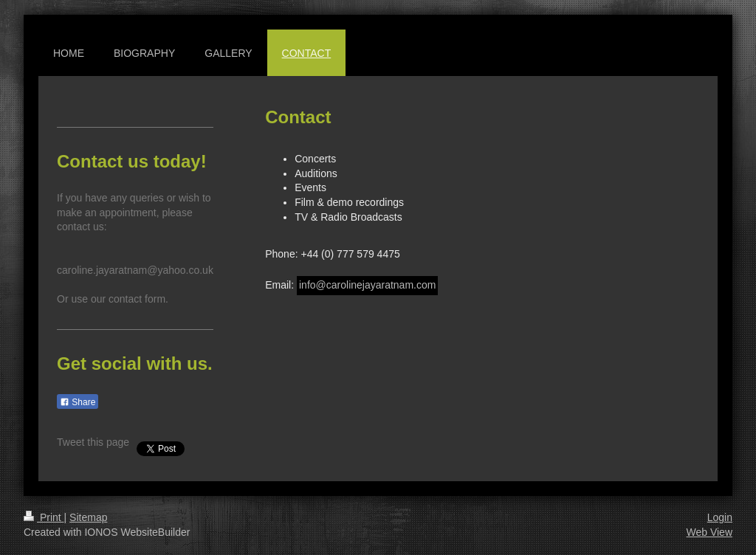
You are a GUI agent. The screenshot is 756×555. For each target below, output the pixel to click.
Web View (709, 532)
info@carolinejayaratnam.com (367, 285)
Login (720, 517)
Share (78, 402)
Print (44, 517)
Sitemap (88, 517)
